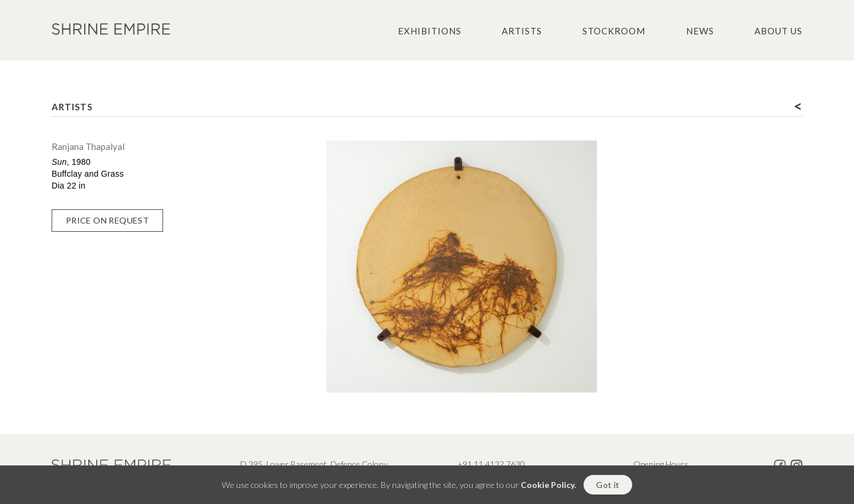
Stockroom (614, 31)
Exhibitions (430, 31)
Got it (608, 487)
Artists (522, 31)
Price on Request (107, 220)
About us (778, 31)
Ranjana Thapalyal (88, 146)
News (700, 31)
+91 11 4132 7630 (491, 464)
